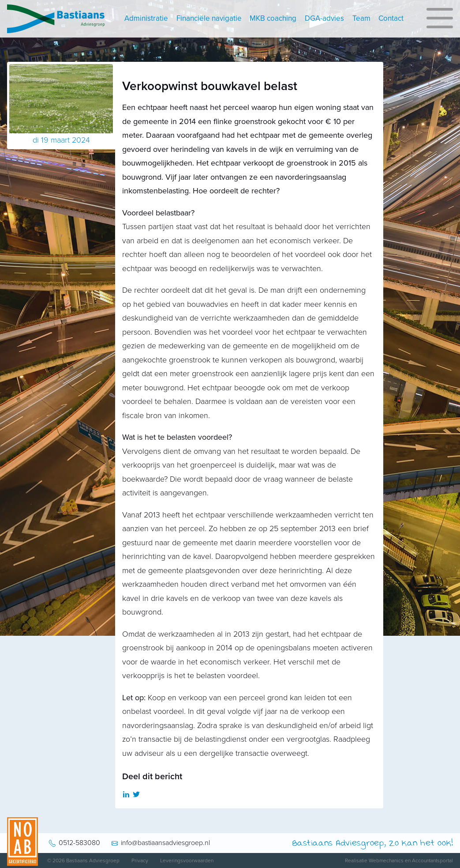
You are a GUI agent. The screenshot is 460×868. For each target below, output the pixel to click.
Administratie (146, 18)
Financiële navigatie (209, 18)
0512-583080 (79, 843)
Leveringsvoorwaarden (187, 860)
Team (361, 18)
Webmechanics (386, 860)
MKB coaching (273, 18)
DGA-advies (324, 18)
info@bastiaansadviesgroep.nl (165, 843)
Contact (391, 18)
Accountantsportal (432, 860)
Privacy (140, 860)
